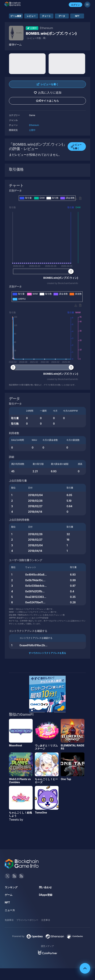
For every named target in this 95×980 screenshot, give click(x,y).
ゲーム (9, 895)
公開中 (32, 130)
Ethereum (34, 125)
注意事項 (46, 920)
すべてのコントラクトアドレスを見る (47, 653)
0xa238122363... (36, 597)
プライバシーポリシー (27, 920)
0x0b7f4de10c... (35, 580)
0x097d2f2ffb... (35, 591)
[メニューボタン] (87, 5)
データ (62, 16)
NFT (77, 16)
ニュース (10, 910)
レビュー (31, 16)
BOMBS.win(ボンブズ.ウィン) (51, 33)
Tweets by (16, 820)
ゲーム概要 (16, 16)
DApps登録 (46, 895)
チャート (46, 16)
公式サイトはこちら (47, 101)
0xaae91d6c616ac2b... (33, 645)
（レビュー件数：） (36, 38)
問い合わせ (45, 887)
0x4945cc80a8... (36, 575)
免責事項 (9, 920)
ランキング (11, 887)
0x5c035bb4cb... (36, 586)
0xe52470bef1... (35, 602)
